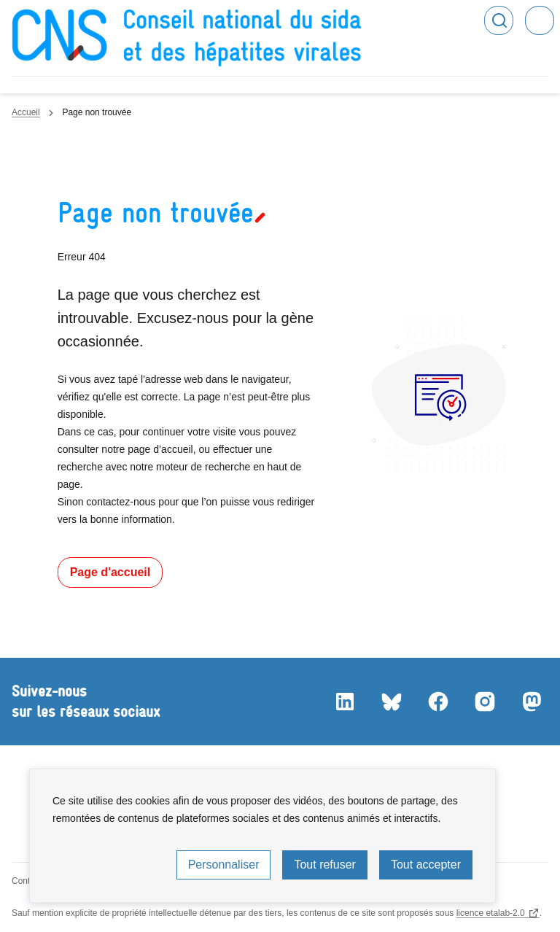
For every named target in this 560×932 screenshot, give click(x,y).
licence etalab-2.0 (491, 913)
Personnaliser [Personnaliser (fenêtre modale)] (224, 865)
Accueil (26, 112)
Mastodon (531, 702)
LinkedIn (344, 702)
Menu (540, 20)
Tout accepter (426, 865)
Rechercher (499, 20)
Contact (27, 881)
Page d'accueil (110, 572)
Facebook (437, 702)
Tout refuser (324, 865)
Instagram (484, 702)
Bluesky (391, 702)
